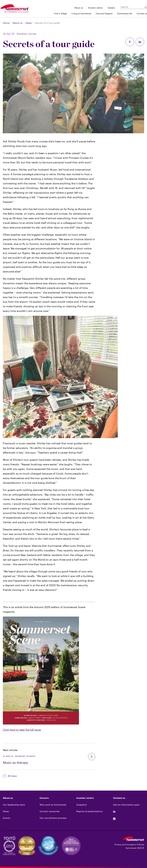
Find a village (60, 13)
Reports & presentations (90, 811)
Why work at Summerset (53, 805)
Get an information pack (126, 805)
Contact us (142, 13)
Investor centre (95, 8)
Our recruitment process (53, 818)
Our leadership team (14, 805)
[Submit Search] (146, 7)
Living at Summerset (81, 13)
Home (6, 23)
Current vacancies (50, 811)
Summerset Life (125, 13)
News (29, 23)
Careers (111, 8)
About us (79, 8)
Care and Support (104, 13)
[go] (92, 757)
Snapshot (82, 805)
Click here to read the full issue (22, 730)
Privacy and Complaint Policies (129, 844)
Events (7, 818)
